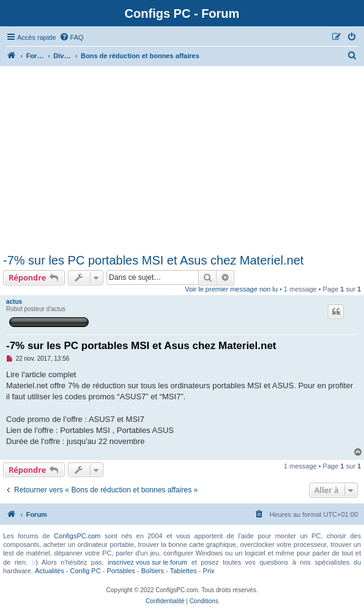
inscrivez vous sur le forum (147, 562)
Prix (209, 571)
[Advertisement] (182, 162)
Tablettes (184, 571)
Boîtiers (153, 571)
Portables (121, 571)
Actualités (50, 571)
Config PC (85, 571)
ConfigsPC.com (77, 536)
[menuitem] (72, 37)
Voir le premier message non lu (231, 289)
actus (14, 302)
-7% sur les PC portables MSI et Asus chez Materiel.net (153, 260)
